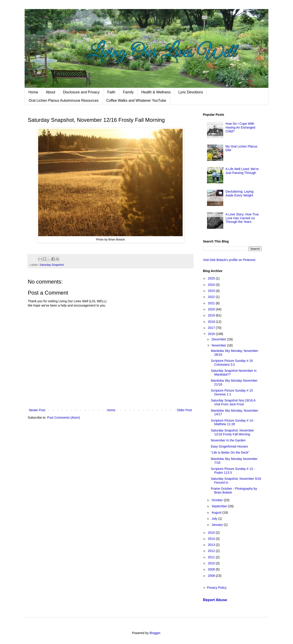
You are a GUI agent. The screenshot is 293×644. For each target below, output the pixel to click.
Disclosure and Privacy (81, 92)
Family (128, 92)
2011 (212, 557)
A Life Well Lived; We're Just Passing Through (242, 171)
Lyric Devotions (191, 92)
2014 (212, 539)
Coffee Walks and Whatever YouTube (136, 100)
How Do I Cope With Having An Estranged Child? (240, 127)
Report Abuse (215, 600)
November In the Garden (228, 440)
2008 (212, 576)
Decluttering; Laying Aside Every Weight (240, 193)
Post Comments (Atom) (64, 418)
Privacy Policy (217, 588)
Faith (111, 92)
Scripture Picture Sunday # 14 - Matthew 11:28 (233, 422)
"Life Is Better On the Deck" (230, 452)
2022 (212, 297)
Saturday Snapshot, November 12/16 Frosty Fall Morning (232, 432)
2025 (212, 278)
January (218, 525)
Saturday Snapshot (52, 265)
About (51, 92)
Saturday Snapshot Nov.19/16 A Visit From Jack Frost (233, 402)
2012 (212, 551)
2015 (212, 533)
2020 (212, 309)
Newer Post (37, 410)
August (217, 512)
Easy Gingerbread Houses (229, 446)
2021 (212, 303)
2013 (212, 545)
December (219, 339)
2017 (212, 328)
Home (33, 92)
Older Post (184, 410)
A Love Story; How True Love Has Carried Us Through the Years (242, 218)
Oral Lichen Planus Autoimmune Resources (64, 100)
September (220, 506)
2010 (212, 563)
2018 (212, 322)
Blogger (155, 633)
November (219, 345)
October (218, 500)
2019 (212, 315)
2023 (212, 291)
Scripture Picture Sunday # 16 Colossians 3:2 (232, 363)
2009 (212, 569)
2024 (212, 285)
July (215, 519)
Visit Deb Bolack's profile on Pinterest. (230, 260)
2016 (212, 334)
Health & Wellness (156, 92)
